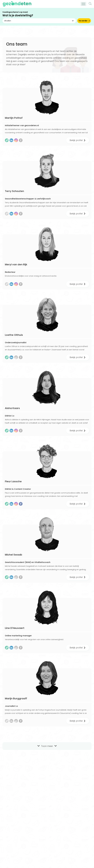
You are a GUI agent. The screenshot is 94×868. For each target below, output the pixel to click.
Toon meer (47, 746)
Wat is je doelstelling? (18, 15)
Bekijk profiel (78, 140)
